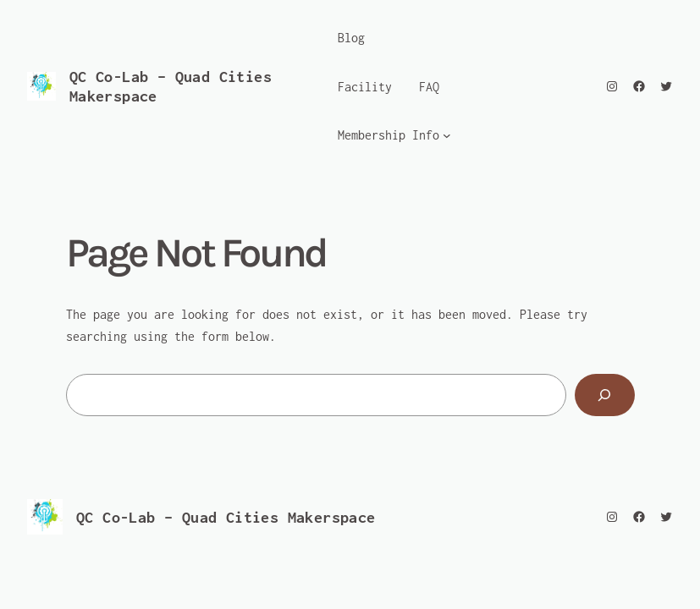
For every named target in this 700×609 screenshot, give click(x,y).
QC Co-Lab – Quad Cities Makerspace (226, 517)
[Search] (605, 395)
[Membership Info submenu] (447, 135)
